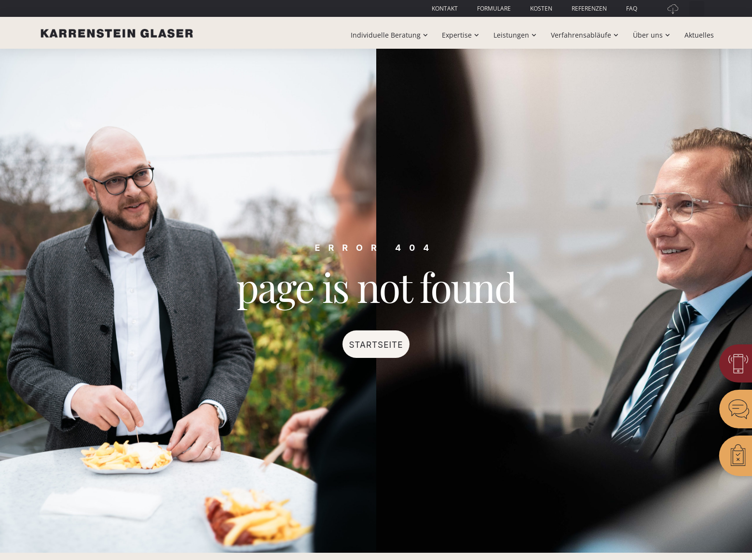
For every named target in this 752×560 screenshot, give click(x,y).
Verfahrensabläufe (586, 35)
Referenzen (589, 8)
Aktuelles (699, 35)
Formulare (494, 8)
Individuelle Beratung (390, 35)
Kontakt (445, 8)
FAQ (632, 8)
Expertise (462, 35)
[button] (697, 8)
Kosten (541, 8)
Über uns (653, 35)
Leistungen (516, 35)
